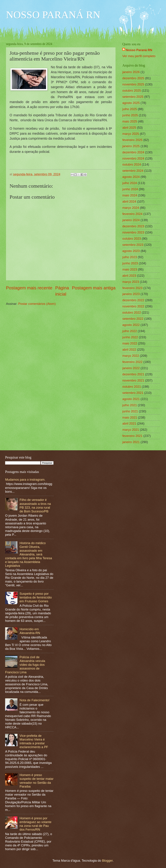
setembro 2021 (133, 393)
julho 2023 (130, 257)
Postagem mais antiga (94, 288)
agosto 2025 (131, 103)
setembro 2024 (133, 171)
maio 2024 (130, 195)
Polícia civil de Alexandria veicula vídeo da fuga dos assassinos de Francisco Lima (25, 665)
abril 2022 (129, 350)
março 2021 (131, 430)
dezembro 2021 (133, 374)
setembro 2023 (133, 245)
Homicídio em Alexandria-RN (30, 631)
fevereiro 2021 (132, 436)
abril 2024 (129, 201)
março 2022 (131, 356)
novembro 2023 (133, 232)
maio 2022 (130, 343)
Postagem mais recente (29, 288)
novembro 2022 (133, 306)
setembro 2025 (133, 97)
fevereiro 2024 (132, 214)
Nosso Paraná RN (139, 50)
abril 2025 (129, 128)
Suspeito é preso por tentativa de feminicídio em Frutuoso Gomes (36, 597)
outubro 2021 (132, 387)
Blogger (107, 861)
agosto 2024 (131, 177)
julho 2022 (130, 331)
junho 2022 (130, 337)
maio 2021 (130, 417)
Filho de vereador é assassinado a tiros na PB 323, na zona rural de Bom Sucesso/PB (35, 505)
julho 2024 (130, 183)
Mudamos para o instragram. (25, 480)
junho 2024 (130, 189)
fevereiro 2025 (132, 140)
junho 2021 (130, 411)
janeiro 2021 (131, 442)
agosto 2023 (131, 251)
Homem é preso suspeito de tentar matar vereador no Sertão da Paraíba (36, 781)
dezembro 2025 (133, 78)
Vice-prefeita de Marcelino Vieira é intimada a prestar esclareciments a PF (34, 741)
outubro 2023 (132, 239)
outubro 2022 (132, 312)
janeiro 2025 (131, 146)
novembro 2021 (133, 380)
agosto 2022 (131, 325)
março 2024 (131, 208)
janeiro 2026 (131, 72)
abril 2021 (129, 423)
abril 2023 (129, 276)
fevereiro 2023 (132, 288)
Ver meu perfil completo (139, 56)
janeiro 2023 (131, 294)
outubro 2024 (132, 164)
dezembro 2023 (133, 226)
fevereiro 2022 (132, 362)
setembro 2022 (133, 319)
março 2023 (131, 282)
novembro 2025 (133, 84)
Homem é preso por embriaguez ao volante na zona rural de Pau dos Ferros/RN (35, 824)
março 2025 (131, 134)
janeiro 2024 (131, 220)
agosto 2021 (131, 399)
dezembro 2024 (133, 152)
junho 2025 (130, 115)
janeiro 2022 (131, 368)
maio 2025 (130, 121)
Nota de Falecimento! (34, 700)
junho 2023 (130, 263)
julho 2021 (130, 405)
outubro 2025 (132, 90)
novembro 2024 (133, 158)
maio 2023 (130, 269)
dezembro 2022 (133, 300)
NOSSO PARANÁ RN (53, 15)
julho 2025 (130, 109)
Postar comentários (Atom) (37, 304)
